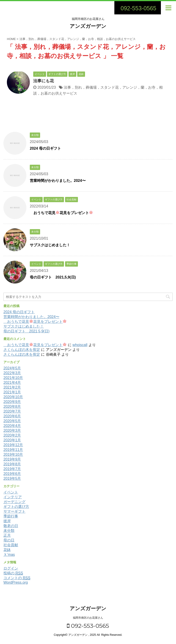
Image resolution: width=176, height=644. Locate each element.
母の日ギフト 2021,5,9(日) (53, 277)
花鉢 (7, 550)
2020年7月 (12, 411)
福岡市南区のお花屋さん (88, 618)
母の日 (9, 540)
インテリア (13, 497)
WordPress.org (16, 582)
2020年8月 (12, 407)
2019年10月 (13, 455)
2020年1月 (12, 440)
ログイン (11, 568)
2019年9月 (12, 459)
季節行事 (11, 516)
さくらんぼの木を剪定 (22, 350)
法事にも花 (44, 81)
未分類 (9, 531)
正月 (7, 535)
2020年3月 (12, 431)
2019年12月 (13, 445)
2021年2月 (12, 387)
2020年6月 (12, 416)
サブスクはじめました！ (50, 245)
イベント (11, 492)
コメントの (17, 578)
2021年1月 (12, 392)
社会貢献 (11, 545)
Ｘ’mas (9, 555)
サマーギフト (14, 511)
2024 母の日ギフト (45, 148)
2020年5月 (12, 421)
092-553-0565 (88, 626)
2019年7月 (12, 469)
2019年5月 (12, 478)
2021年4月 (12, 383)
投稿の (13, 573)
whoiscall (80, 345)
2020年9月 (12, 402)
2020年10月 (13, 397)
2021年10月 (13, 378)
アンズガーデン (88, 26)
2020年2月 (12, 435)
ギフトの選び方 (16, 507)
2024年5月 (12, 368)
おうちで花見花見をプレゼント (61, 213)
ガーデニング (14, 502)
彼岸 (7, 521)
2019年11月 (13, 450)
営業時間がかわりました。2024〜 (58, 181)
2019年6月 (12, 474)
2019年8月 (12, 464)
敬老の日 (11, 526)
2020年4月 (12, 426)
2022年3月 (12, 373)
